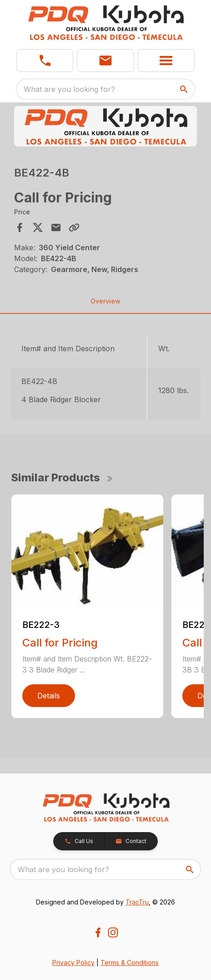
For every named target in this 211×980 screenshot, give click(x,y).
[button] (105, 61)
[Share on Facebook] (20, 227)
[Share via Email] (56, 227)
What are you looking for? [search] (69, 89)
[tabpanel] (105, 128)
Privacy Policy (73, 962)
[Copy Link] (74, 227)
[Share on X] (38, 227)
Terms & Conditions (130, 962)
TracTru (137, 902)
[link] (45, 61)
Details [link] (49, 696)
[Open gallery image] (105, 126)
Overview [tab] (105, 301)
